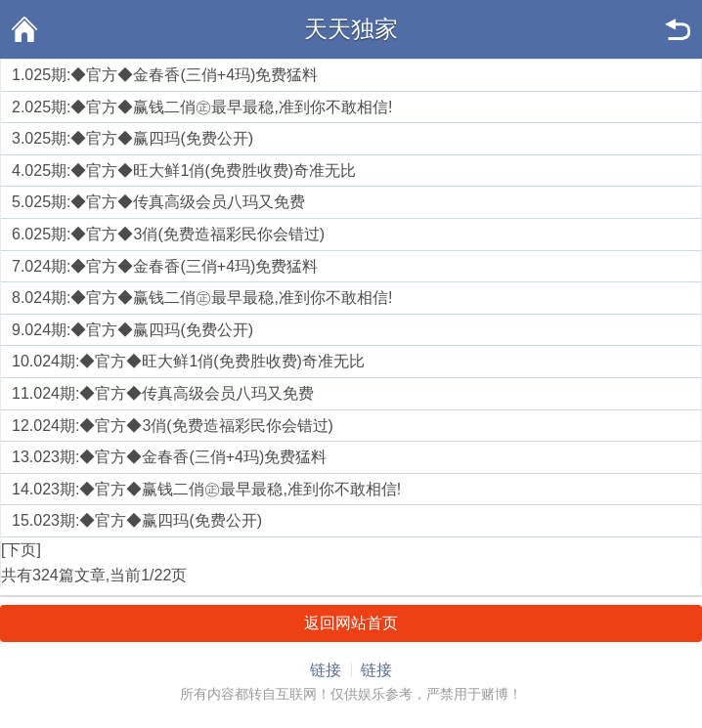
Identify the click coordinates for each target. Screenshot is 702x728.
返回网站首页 (351, 623)
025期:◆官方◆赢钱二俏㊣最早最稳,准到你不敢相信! (208, 107)
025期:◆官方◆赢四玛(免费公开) (139, 138)
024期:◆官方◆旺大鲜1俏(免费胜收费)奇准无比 (199, 361)
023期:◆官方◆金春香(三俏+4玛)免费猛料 (180, 457)
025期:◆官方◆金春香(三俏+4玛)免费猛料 (171, 75)
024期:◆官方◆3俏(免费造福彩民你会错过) (183, 426)
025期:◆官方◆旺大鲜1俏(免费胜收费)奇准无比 (190, 171)
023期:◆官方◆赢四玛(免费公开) (148, 520)
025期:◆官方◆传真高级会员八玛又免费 (165, 202)
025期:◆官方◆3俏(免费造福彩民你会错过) (175, 234)
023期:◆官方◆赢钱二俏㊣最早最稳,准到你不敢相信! (217, 489)
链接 (326, 670)
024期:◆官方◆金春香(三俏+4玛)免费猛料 (171, 266)
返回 (678, 29)
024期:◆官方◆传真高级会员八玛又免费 (174, 393)
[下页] (21, 550)
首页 (24, 29)
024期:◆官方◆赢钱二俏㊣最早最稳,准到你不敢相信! (208, 298)
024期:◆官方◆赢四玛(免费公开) (139, 330)
